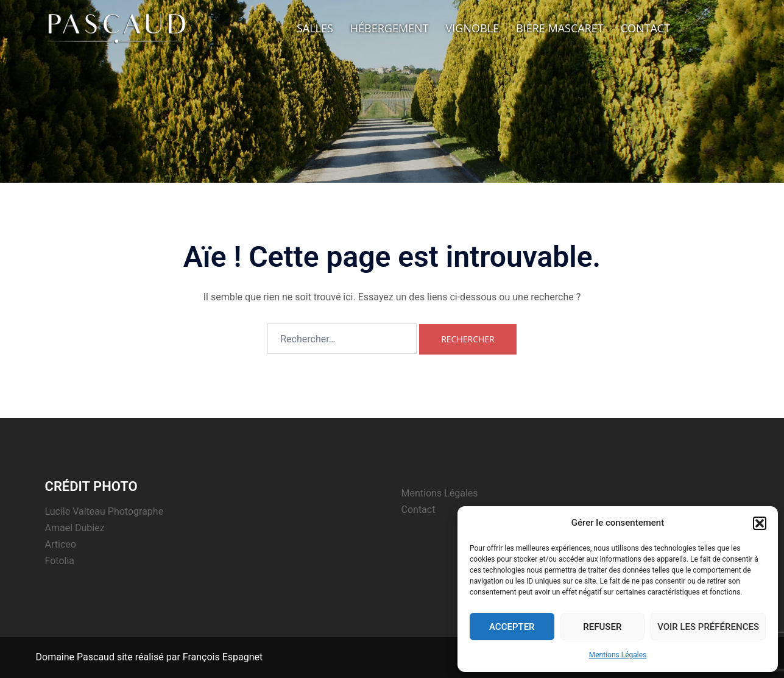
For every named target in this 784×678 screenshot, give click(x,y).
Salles (315, 28)
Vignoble (472, 28)
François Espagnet (223, 657)
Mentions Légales (618, 655)
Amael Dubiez (75, 528)
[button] (760, 523)
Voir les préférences (708, 627)
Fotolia (60, 561)
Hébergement (390, 28)
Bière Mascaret (560, 28)
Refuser (602, 627)
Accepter (512, 627)
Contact (645, 28)
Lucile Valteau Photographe (104, 511)
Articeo (61, 544)
